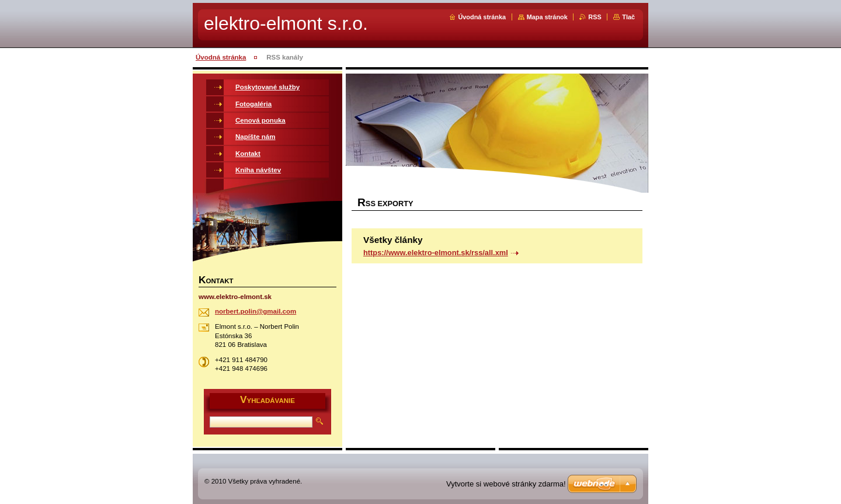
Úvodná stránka (482, 17)
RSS (595, 17)
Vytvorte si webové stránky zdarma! (506, 484)
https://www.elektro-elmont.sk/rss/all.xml (436, 253)
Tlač (628, 17)
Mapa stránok (547, 17)
